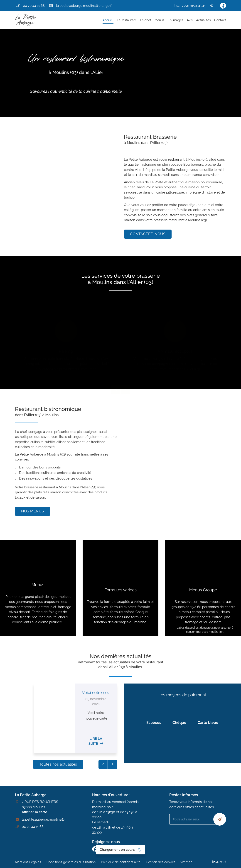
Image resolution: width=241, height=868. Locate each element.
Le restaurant (127, 20)
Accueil (108, 20)
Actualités (203, 20)
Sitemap (186, 862)
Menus (159, 20)
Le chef (146, 20)
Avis (190, 20)
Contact (220, 20)
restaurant (176, 160)
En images (176, 20)
